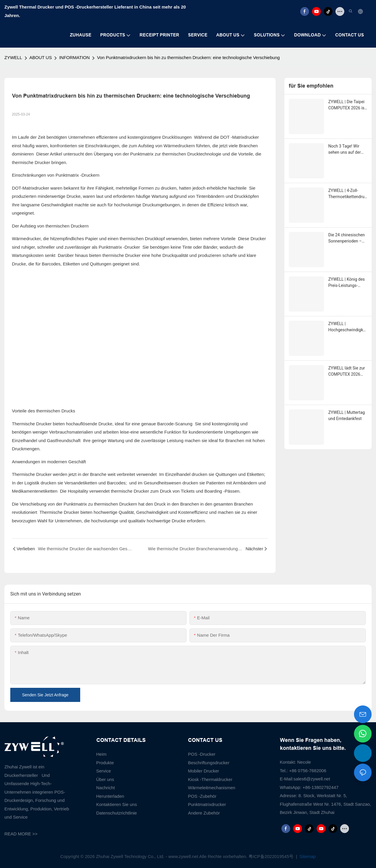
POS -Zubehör (202, 796)
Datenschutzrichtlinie (117, 813)
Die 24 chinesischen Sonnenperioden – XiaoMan (347, 238)
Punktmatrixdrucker (207, 804)
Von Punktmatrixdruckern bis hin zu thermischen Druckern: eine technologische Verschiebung (188, 57)
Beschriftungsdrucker (209, 763)
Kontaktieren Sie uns (117, 804)
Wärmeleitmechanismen (212, 788)
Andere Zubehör (204, 813)
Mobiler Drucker (204, 771)
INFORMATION (74, 57)
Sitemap (307, 856)
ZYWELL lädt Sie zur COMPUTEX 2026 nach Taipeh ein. (347, 372)
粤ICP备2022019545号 (272, 856)
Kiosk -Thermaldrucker (210, 779)
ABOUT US (41, 57)
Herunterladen (110, 796)
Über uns (105, 779)
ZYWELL (13, 57)
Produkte (105, 763)
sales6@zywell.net (312, 779)
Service (104, 771)
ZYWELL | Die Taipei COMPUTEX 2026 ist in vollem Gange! (347, 105)
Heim (101, 754)
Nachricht (106, 788)
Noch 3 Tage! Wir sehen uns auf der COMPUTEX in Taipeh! (345, 150)
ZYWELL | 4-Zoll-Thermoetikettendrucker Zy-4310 (348, 194)
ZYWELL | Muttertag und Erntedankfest (347, 415)
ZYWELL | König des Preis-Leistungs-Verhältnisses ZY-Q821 (347, 283)
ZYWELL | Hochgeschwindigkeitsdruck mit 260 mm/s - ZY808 (347, 327)
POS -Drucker (202, 754)
